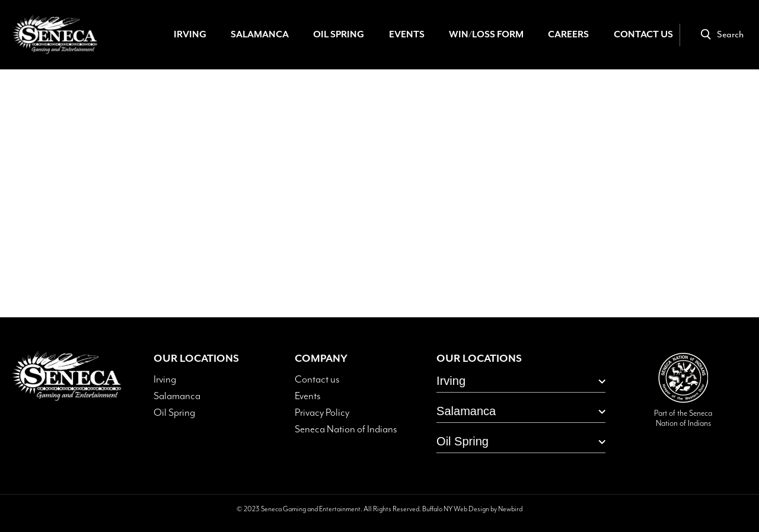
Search (722, 34)
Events (407, 35)
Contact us (317, 380)
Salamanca (260, 35)
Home (375, 219)
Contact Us (643, 35)
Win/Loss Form (486, 35)
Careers (568, 35)
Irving (190, 35)
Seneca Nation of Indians (346, 429)
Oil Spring (339, 35)
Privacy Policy (322, 413)
